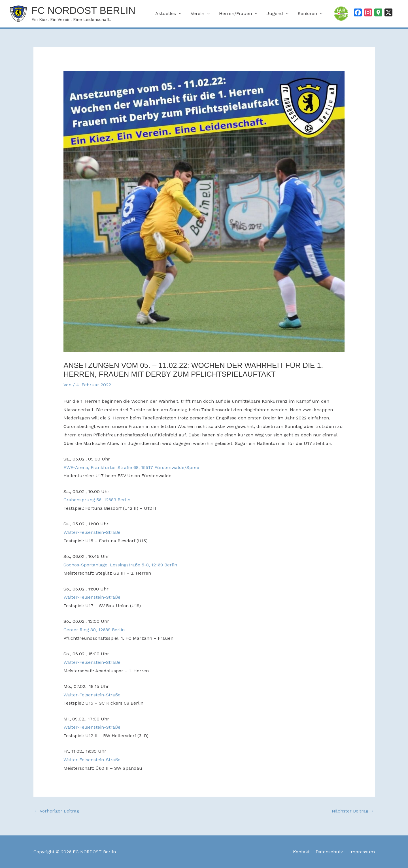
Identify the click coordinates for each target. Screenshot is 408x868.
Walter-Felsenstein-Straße (92, 532)
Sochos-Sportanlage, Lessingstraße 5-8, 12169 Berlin (120, 565)
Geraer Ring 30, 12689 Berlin (94, 630)
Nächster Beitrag (353, 811)
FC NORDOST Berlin (83, 10)
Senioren (307, 13)
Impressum (362, 852)
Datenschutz (330, 852)
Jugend (275, 13)
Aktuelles (166, 13)
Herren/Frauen (235, 13)
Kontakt (301, 852)
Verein (197, 13)
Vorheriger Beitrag (57, 811)
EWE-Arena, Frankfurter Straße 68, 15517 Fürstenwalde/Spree (131, 467)
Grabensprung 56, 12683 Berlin (97, 500)
